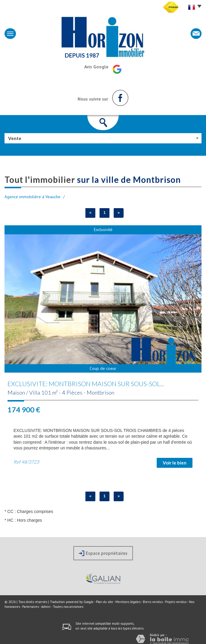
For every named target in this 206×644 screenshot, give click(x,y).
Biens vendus (153, 602)
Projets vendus (176, 602)
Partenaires (31, 607)
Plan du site (105, 602)
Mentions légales (128, 602)
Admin (46, 607)
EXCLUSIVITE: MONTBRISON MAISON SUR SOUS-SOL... (86, 384)
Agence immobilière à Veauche (32, 197)
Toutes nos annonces (68, 607)
